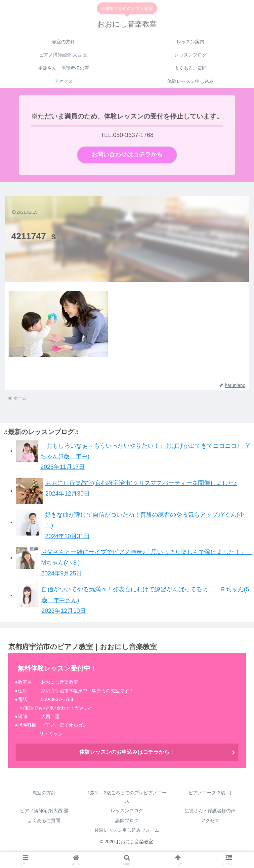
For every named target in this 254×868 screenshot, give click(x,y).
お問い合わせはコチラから (127, 155)
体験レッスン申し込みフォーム (127, 830)
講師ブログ (127, 820)
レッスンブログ (127, 811)
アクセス (210, 820)
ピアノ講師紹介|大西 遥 (44, 811)
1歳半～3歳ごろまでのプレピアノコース (127, 797)
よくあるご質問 (44, 820)
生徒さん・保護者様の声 (210, 811)
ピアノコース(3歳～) (210, 793)
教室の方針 (44, 793)
